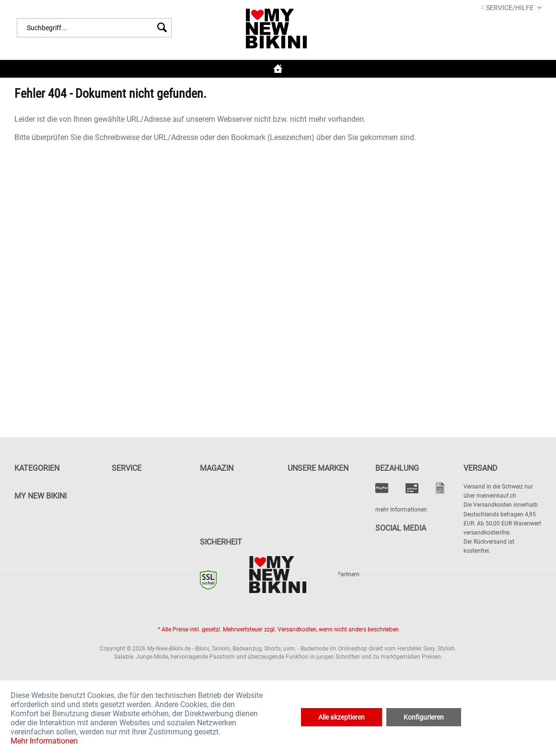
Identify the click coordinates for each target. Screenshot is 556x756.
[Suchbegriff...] (94, 28)
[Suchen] (162, 28)
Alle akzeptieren (342, 717)
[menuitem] (94, 28)
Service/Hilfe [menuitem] (508, 8)
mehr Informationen (401, 510)
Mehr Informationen (44, 741)
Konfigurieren (424, 717)
